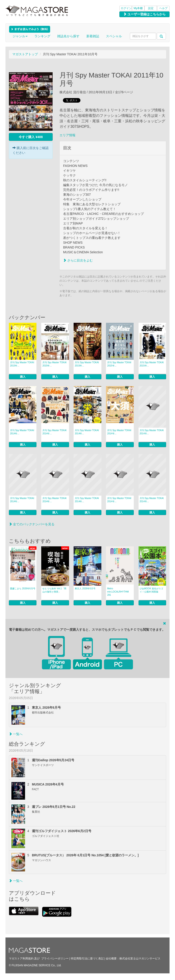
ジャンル (20, 36)
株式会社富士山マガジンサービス (140, 959)
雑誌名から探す (68, 36)
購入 (23, 377)
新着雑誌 (93, 36)
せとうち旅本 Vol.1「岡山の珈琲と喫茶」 (54, 590)
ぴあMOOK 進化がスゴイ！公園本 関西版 (151, 590)
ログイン (126, 8)
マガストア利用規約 (21, 959)
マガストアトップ (25, 54)
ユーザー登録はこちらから (144, 14)
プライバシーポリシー (55, 959)
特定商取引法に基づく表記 (87, 959)
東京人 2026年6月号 (85, 589)
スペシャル (114, 36)
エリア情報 (67, 135)
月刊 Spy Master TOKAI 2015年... (22, 364)
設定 (151, 8)
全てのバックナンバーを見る (32, 524)
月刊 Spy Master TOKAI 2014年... (22, 432)
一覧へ (16, 734)
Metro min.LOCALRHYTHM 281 (118, 592)
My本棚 (138, 8)
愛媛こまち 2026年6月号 (23, 589)
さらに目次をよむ (78, 260)
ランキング (42, 36)
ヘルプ (163, 8)
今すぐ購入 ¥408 (31, 137)
